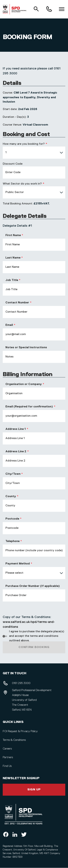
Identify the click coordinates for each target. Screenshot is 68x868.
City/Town (13, 474)
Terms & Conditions (14, 740)
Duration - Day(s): (15, 117)
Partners (8, 757)
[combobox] (34, 153)
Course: (8, 93)
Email (9, 325)
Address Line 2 (16, 452)
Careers (7, 749)
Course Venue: (12, 125)
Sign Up (34, 790)
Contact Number (17, 303)
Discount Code (13, 164)
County (11, 496)
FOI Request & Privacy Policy (20, 731)
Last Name (13, 258)
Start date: (10, 109)
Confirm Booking (34, 647)
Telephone (12, 541)
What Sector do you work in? (22, 184)
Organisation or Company (24, 384)
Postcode (12, 519)
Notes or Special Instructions (26, 348)
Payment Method (18, 564)
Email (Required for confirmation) (29, 407)
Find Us (7, 766)
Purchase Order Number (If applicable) (33, 586)
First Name (13, 235)
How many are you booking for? (24, 144)
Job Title (12, 280)
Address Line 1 (16, 429)
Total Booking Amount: (18, 204)
